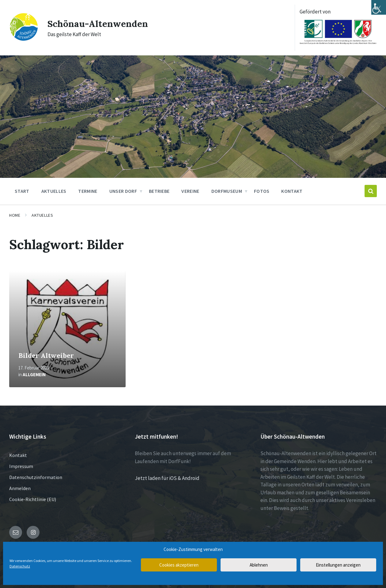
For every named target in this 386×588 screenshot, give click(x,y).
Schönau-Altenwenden (98, 24)
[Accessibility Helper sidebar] (379, 7)
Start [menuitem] (22, 191)
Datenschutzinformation (36, 477)
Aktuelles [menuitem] (54, 191)
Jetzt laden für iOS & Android (167, 478)
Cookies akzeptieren (179, 565)
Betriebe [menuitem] (159, 191)
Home (15, 215)
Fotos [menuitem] (262, 191)
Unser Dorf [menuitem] (123, 191)
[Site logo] (24, 39)
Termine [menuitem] (88, 191)
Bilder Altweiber (46, 356)
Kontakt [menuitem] (292, 191)
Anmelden (20, 488)
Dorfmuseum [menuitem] (227, 191)
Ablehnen (259, 565)
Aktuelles (42, 215)
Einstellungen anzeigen (338, 565)
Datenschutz (20, 566)
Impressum (21, 466)
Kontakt (18, 455)
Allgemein (34, 375)
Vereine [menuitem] (190, 191)
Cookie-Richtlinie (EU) (33, 499)
